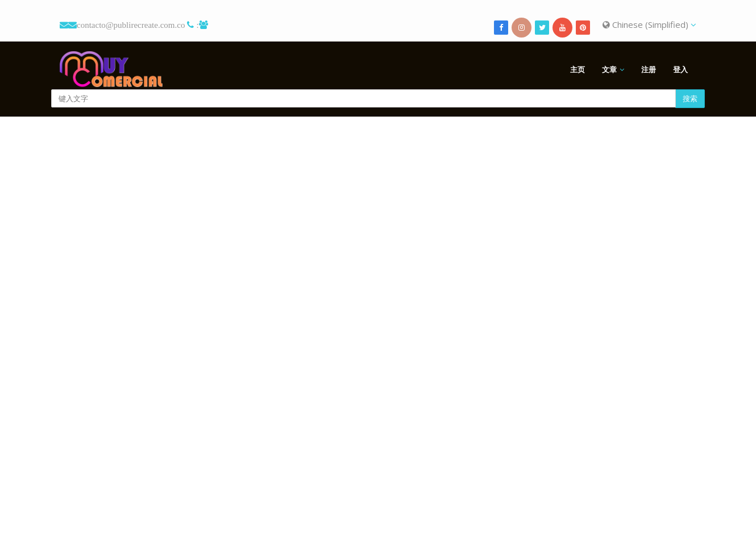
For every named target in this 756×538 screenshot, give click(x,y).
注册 (649, 69)
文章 (609, 69)
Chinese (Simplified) (649, 24)
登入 (680, 69)
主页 (578, 69)
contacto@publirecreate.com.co (131, 25)
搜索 (690, 98)
